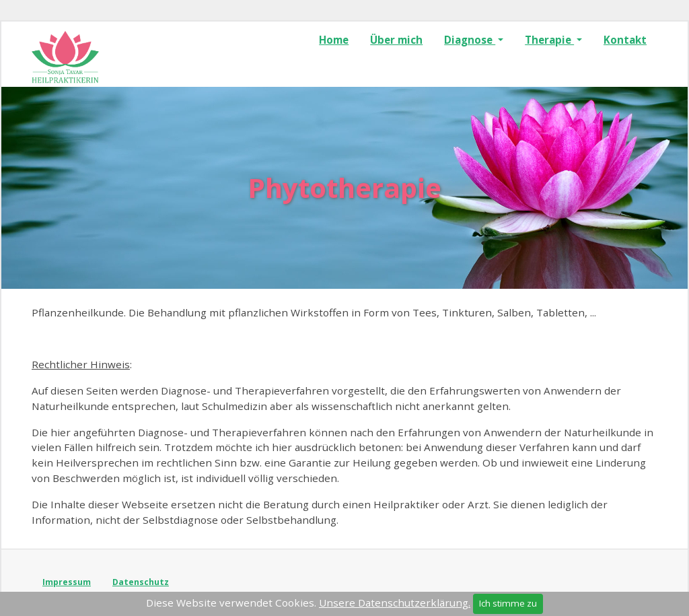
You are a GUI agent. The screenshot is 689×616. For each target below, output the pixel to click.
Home (334, 40)
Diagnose (470, 40)
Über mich (396, 40)
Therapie (549, 40)
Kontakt (625, 40)
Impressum (67, 582)
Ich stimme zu (508, 603)
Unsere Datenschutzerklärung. (395, 603)
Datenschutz (141, 582)
